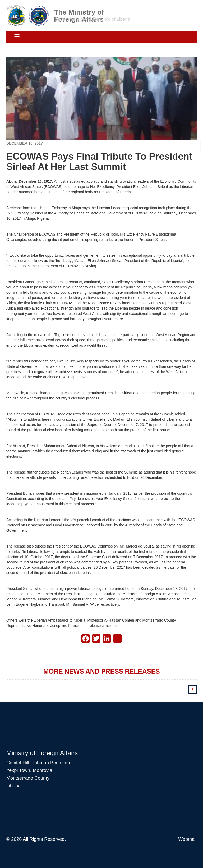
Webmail (187, 839)
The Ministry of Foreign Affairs (79, 12)
